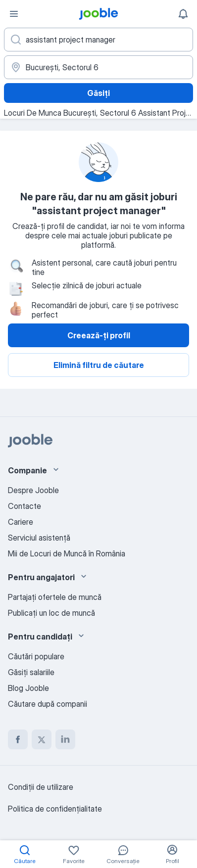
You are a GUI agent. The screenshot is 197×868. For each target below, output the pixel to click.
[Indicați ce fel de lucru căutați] (98, 40)
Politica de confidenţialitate (55, 809)
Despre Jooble (33, 490)
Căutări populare (36, 656)
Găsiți (98, 93)
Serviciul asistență (39, 538)
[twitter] (42, 739)
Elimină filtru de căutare (99, 365)
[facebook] (18, 739)
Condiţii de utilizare (41, 787)
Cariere (21, 522)
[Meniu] (14, 14)
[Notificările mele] (183, 14)
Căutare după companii (48, 704)
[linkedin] (65, 739)
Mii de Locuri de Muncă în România (67, 553)
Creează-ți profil (99, 335)
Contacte (25, 506)
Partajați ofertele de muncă (55, 597)
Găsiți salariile (31, 672)
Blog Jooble (28, 688)
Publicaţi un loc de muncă (51, 613)
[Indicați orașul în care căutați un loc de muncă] (98, 67)
